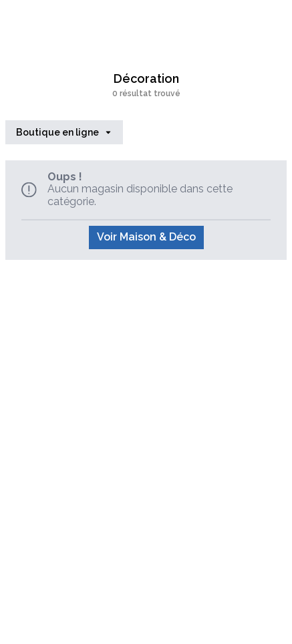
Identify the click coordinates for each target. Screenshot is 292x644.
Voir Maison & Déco (146, 237)
